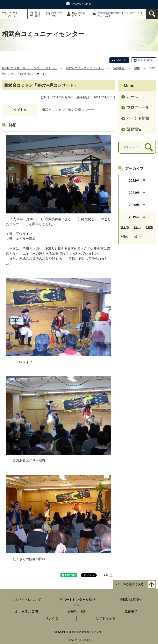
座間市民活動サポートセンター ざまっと (29, 68)
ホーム (132, 97)
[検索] (149, 147)
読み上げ (122, 60)
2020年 (134, 205)
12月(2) (125, 227)
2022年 (134, 181)
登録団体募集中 (131, 600)
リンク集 (52, 618)
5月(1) (125, 237)
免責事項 (131, 612)
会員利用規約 (77, 612)
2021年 (134, 193)
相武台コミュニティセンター (85, 68)
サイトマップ (106, 618)
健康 (137, 68)
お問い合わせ (57, 14)
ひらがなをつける (81, 4)
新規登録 (37, 14)
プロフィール (138, 107)
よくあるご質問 (26, 612)
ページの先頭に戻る (130, 584)
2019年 (134, 217)
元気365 (86, 640)
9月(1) (137, 227)
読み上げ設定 (146, 60)
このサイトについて (15, 14)
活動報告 (119, 68)
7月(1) (149, 227)
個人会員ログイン (79, 14)
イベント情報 (138, 118)
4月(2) (137, 237)
